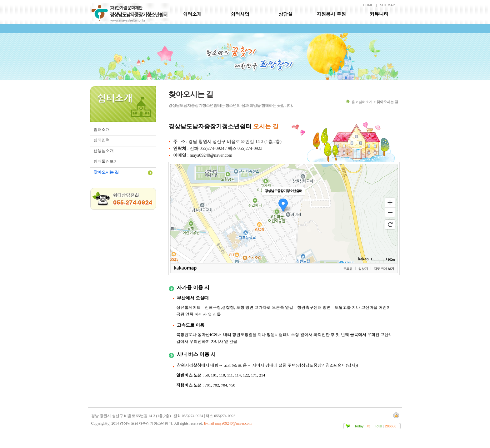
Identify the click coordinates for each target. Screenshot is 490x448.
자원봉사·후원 (331, 14)
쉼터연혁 (102, 140)
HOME (368, 5)
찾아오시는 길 (106, 172)
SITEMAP (387, 5)
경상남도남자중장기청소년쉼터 (131, 11)
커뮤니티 (379, 14)
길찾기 (363, 269)
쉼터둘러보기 (106, 161)
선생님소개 (104, 151)
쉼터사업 (240, 14)
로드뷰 (348, 269)
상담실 (285, 14)
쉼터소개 (192, 14)
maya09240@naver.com (233, 423)
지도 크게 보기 (384, 269)
